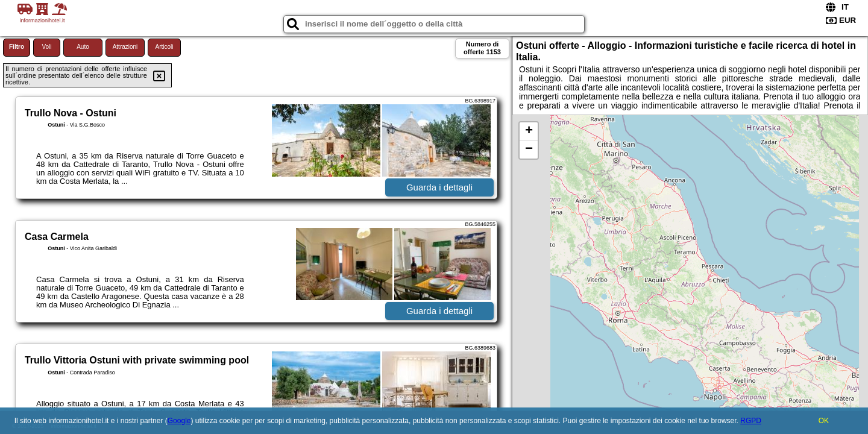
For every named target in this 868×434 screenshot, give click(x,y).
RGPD (751, 421)
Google (179, 421)
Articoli (164, 47)
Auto (83, 47)
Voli (46, 47)
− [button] (529, 149)
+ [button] (529, 131)
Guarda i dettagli (439, 187)
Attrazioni (125, 47)
